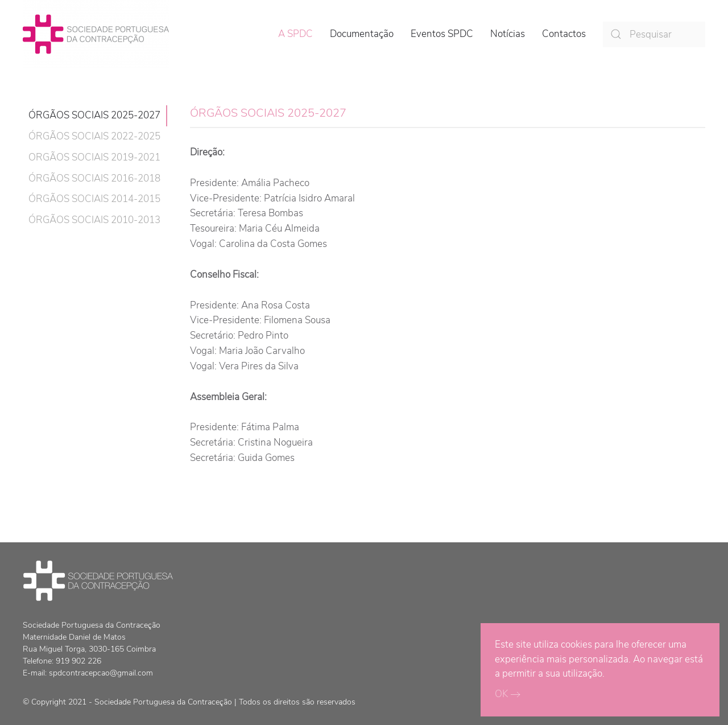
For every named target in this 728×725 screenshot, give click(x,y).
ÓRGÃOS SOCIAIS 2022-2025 (94, 136)
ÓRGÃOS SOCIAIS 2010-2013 (94, 220)
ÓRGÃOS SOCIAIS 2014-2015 (94, 199)
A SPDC (295, 34)
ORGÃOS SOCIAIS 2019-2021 (94, 157)
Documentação (362, 34)
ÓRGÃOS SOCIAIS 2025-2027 (94, 115)
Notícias (508, 34)
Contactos (564, 34)
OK (501, 694)
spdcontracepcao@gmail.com (101, 673)
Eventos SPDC (442, 34)
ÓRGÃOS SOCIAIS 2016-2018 (94, 178)
